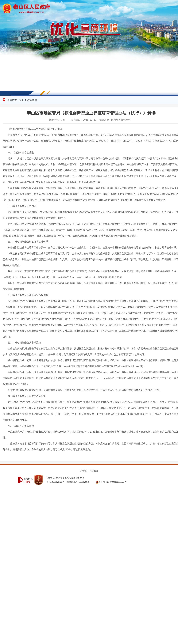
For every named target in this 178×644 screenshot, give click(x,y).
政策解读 (32, 100)
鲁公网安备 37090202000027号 (111, 482)
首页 (22, 100)
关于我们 (84, 471)
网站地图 (94, 471)
